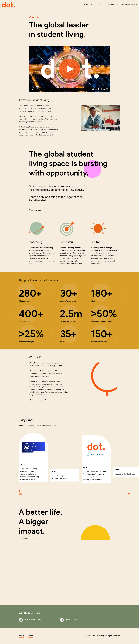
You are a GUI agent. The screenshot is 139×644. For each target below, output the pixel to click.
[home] (9, 5)
